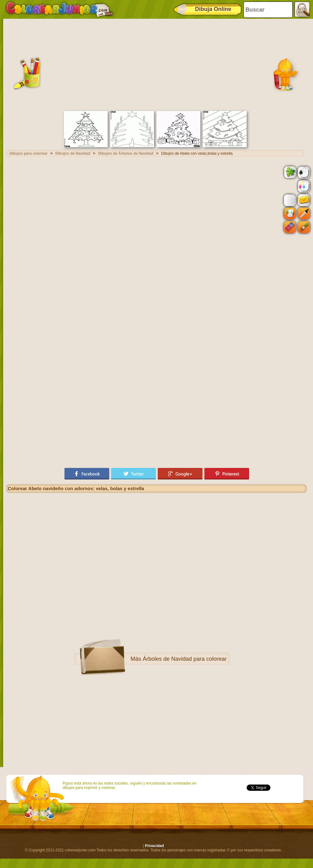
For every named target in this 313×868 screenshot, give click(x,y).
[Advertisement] (157, 64)
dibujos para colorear (28, 153)
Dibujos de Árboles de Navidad (126, 153)
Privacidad (154, 846)
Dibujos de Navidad (73, 153)
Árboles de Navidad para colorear (185, 659)
